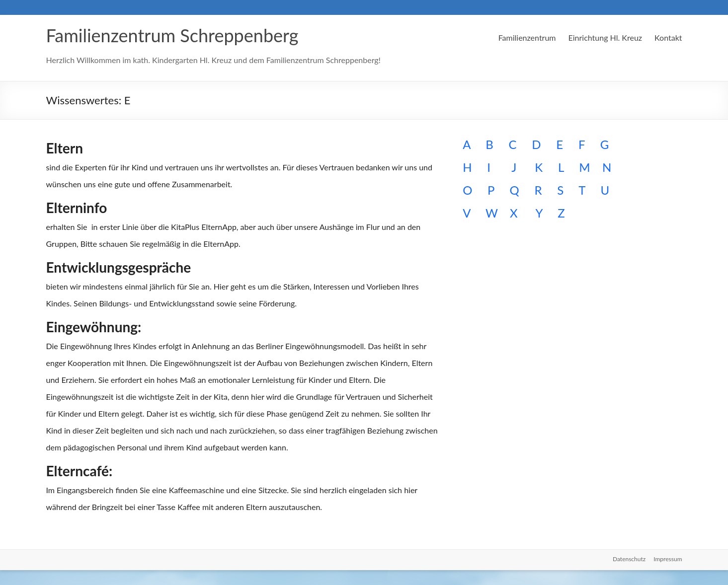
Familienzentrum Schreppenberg (172, 35)
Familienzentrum (527, 37)
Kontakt (668, 37)
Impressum (668, 559)
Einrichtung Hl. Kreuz (606, 37)
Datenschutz (629, 559)
